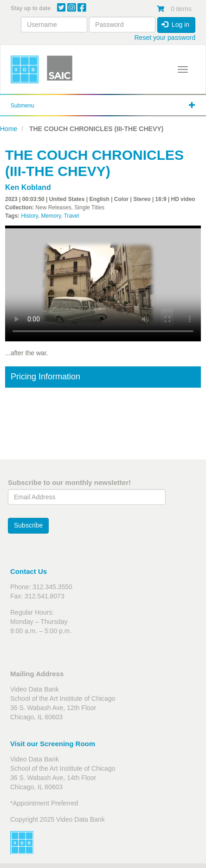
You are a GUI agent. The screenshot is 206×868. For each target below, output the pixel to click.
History (29, 216)
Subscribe (28, 525)
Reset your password (165, 38)
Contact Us (29, 571)
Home (9, 129)
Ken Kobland (28, 187)
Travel (72, 216)
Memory (51, 216)
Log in (175, 25)
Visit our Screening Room (53, 744)
